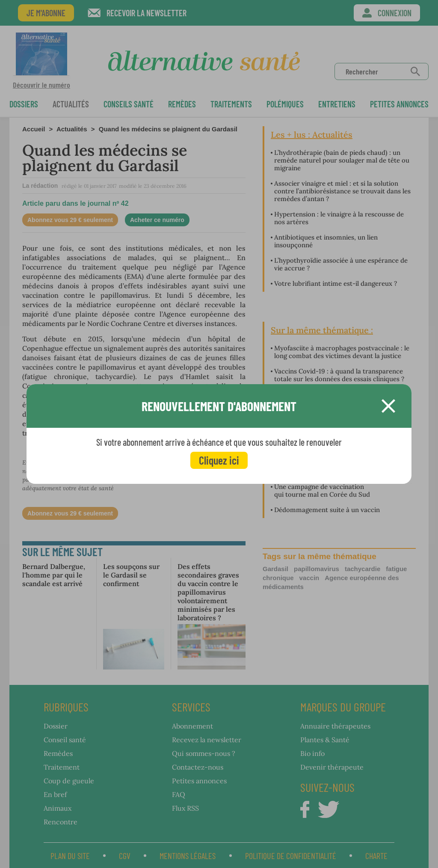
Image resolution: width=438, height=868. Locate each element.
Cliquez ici (219, 460)
